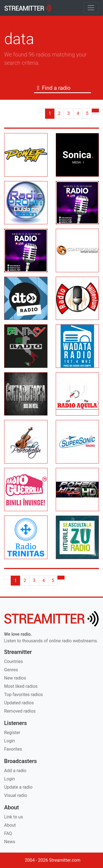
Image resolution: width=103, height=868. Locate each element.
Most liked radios (21, 686)
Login (9, 741)
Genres (11, 670)
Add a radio (15, 771)
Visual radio (16, 795)
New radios (15, 678)
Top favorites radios (23, 695)
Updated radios (19, 703)
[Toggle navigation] (91, 8)
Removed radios (20, 711)
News (10, 842)
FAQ (8, 833)
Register (12, 733)
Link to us (14, 817)
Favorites (13, 749)
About (10, 825)
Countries (13, 661)
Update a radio (18, 787)
